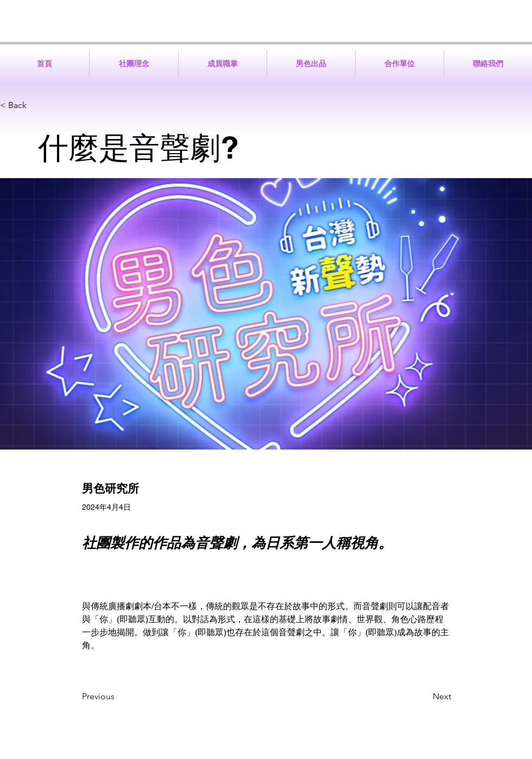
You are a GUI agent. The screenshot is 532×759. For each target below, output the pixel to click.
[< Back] (36, 106)
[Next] (424, 697)
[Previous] (118, 697)
